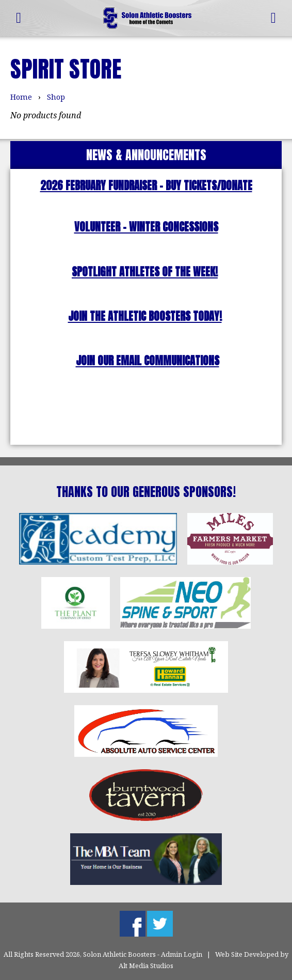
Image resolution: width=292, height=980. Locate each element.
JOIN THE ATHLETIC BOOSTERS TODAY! (145, 316)
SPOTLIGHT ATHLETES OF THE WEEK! (145, 272)
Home (21, 97)
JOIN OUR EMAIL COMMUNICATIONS (148, 361)
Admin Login (182, 954)
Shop (56, 97)
